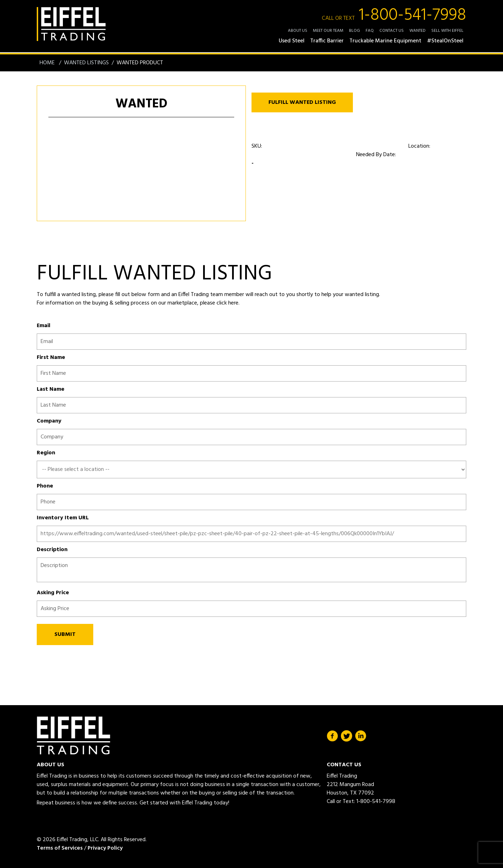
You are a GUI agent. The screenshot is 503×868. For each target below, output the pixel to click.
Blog (354, 31)
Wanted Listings (86, 63)
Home (48, 63)
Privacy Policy (105, 848)
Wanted (418, 31)
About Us (298, 31)
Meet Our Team (328, 31)
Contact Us (392, 31)
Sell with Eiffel (447, 31)
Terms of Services (60, 848)
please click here (218, 303)
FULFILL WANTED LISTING (302, 102)
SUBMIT (65, 634)
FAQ (370, 31)
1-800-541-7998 (394, 16)
